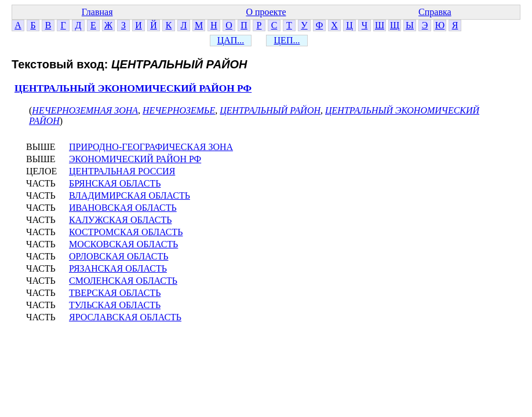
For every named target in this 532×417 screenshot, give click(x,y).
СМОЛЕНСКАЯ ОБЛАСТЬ (123, 281)
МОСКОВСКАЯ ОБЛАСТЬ (123, 244)
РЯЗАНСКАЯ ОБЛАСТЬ (118, 268)
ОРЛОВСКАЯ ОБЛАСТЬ (119, 256)
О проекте (266, 12)
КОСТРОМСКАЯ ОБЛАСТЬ (126, 232)
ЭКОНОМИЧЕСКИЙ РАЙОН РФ (135, 159)
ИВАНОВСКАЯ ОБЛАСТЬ (123, 208)
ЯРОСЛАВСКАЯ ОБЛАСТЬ (125, 317)
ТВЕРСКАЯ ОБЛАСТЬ (115, 293)
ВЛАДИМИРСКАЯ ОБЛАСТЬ (130, 195)
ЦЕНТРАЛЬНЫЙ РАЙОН (270, 110)
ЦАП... (231, 40)
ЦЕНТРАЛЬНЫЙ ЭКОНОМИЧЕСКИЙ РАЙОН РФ (133, 88)
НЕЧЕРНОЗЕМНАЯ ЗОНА (85, 110)
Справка (435, 12)
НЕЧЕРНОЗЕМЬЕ (179, 110)
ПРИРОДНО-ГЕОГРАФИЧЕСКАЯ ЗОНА (151, 147)
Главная (97, 12)
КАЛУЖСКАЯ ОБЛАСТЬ (121, 220)
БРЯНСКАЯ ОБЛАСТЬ (115, 183)
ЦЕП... (287, 40)
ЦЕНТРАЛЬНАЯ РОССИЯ (122, 171)
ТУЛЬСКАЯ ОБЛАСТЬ (115, 305)
